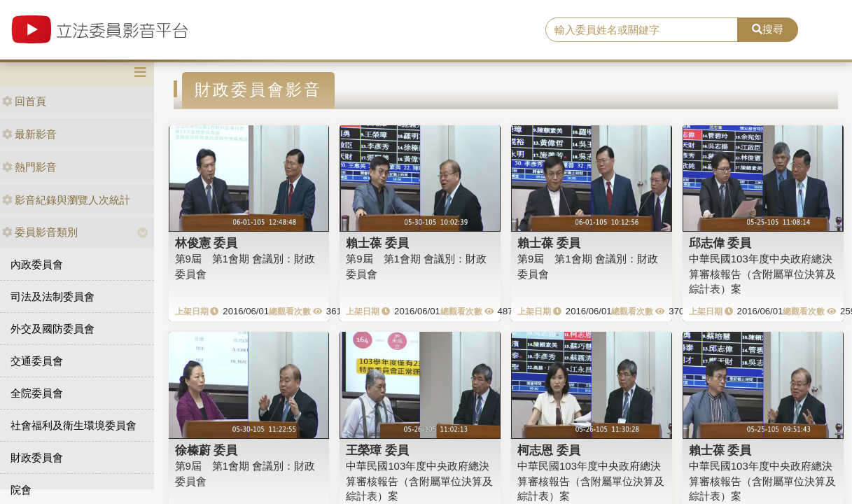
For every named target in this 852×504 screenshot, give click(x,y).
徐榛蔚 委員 (207, 450)
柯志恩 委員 (549, 450)
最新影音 (29, 134)
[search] (641, 30)
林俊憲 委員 (207, 243)
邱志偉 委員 (720, 243)
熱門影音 (29, 167)
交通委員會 (37, 361)
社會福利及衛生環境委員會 (74, 425)
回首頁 (24, 101)
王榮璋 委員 (377, 450)
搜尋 (768, 29)
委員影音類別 (40, 232)
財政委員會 (37, 457)
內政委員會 (37, 264)
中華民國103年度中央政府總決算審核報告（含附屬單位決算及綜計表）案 (762, 274)
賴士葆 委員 (377, 243)
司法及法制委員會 (53, 296)
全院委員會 (37, 393)
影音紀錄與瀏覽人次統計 (66, 200)
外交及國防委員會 (53, 329)
